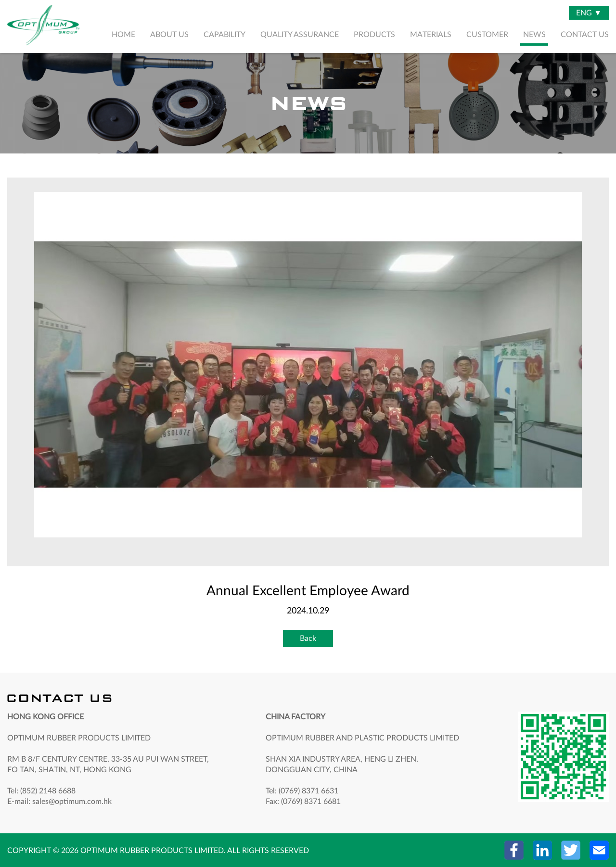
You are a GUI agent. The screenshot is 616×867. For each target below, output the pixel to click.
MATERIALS (431, 35)
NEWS (534, 35)
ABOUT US (169, 35)
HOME (123, 35)
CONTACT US (585, 35)
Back (308, 638)
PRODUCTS (374, 35)
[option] (308, 365)
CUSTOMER (487, 35)
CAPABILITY (225, 35)
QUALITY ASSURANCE (300, 35)
